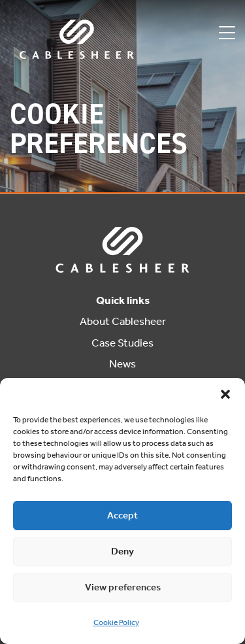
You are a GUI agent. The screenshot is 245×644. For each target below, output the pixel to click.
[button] (225, 394)
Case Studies (122, 343)
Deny (122, 551)
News (122, 364)
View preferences (123, 587)
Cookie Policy (116, 622)
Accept (122, 515)
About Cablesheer (123, 321)
